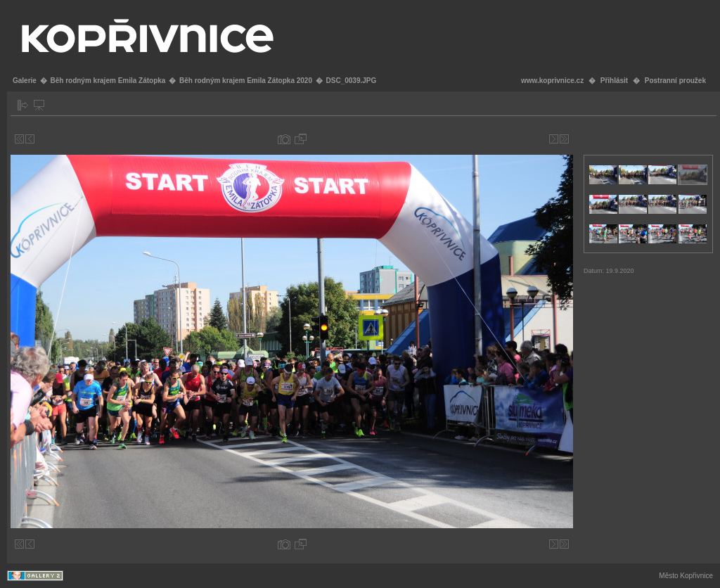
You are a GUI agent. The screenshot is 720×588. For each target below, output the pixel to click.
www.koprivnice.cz (552, 81)
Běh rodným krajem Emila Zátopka (108, 81)
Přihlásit (614, 81)
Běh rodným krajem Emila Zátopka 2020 (246, 81)
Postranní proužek (675, 81)
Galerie (25, 81)
